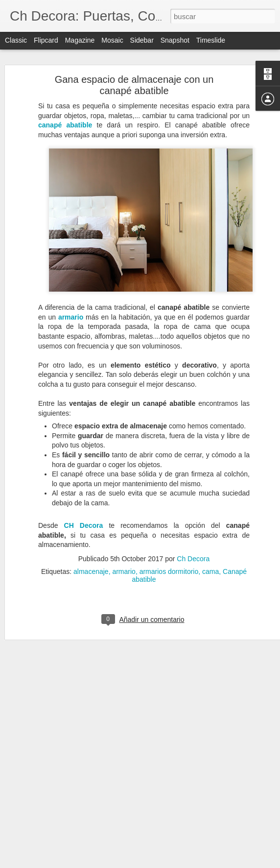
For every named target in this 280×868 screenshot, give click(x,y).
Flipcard (46, 40)
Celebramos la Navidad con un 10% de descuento (89, 832)
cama (210, 540)
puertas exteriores (215, 784)
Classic (16, 40)
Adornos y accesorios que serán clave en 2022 (85, 854)
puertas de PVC (160, 784)
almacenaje (91, 540)
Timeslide (211, 40)
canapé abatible (65, 94)
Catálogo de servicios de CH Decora (71, 810)
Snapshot (175, 40)
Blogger (178, 863)
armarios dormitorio (169, 540)
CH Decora (84, 494)
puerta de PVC (174, 776)
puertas (212, 776)
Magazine (80, 40)
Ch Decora (193, 527)
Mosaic (112, 40)
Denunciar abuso (211, 863)
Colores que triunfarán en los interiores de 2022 (86, 788)
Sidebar (142, 40)
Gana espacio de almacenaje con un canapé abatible (134, 54)
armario (71, 286)
